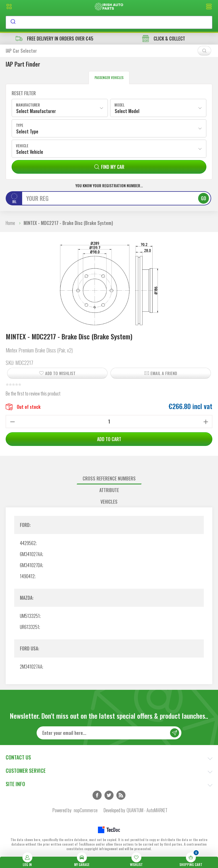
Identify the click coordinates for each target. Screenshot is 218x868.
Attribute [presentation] (109, 490)
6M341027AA (31, 554)
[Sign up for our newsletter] (109, 733)
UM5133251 (30, 616)
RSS (121, 795)
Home (10, 223)
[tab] (109, 479)
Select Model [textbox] (127, 111)
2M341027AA (31, 667)
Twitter (109, 795)
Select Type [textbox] (27, 131)
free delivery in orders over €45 (54, 39)
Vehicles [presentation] (109, 502)
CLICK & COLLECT (164, 39)
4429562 (28, 543)
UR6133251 (30, 627)
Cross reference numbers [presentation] (109, 478)
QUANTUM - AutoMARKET (147, 810)
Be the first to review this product (33, 393)
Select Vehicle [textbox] (30, 152)
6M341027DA (31, 565)
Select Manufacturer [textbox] (36, 111)
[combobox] (109, 22)
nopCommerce (86, 810)
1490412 (27, 576)
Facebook (97, 795)
